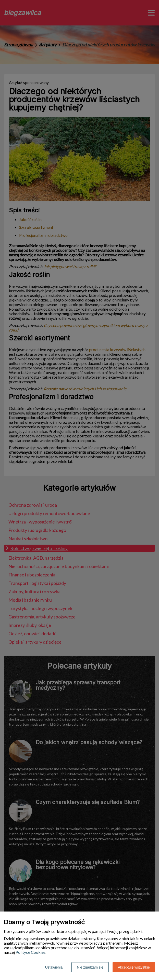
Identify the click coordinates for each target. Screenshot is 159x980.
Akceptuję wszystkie (134, 967)
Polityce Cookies (30, 952)
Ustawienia (54, 967)
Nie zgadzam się (90, 967)
